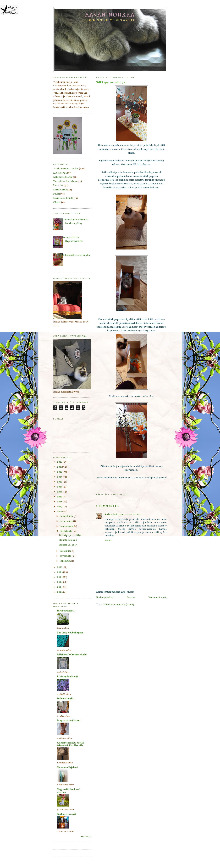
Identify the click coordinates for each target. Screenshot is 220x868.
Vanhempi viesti (158, 598)
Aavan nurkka (110, 15)
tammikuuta (67, 516)
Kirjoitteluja (60, 173)
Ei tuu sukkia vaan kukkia (76, 255)
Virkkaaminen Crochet (66, 169)
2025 (60, 587)
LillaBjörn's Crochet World (72, 655)
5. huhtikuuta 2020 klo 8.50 (126, 515)
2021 (60, 567)
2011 (60, 467)
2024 (60, 582)
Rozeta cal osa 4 (68, 540)
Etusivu (131, 598)
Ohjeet (57, 202)
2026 (60, 592)
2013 (60, 477)
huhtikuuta (66, 531)
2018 (60, 502)
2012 (60, 472)
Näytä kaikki (86, 836)
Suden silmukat (66, 699)
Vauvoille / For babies (65, 181)
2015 (60, 487)
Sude (107, 515)
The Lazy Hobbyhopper (70, 633)
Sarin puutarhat (66, 611)
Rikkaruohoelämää (67, 677)
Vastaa (108, 540)
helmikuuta (67, 521)
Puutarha (58, 186)
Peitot (57, 194)
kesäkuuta (66, 551)
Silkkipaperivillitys (70, 535)
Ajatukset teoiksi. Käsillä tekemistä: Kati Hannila (71, 744)
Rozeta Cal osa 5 (68, 545)
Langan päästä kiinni (69, 721)
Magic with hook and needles (69, 791)
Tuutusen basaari (66, 814)
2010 (60, 462)
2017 (60, 497)
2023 (60, 577)
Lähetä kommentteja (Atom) (118, 605)
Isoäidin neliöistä (63, 198)
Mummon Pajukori (67, 768)
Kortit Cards (60, 190)
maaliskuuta (67, 526)
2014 (60, 482)
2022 (60, 572)
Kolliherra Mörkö (63, 177)
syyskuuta (66, 556)
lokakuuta (66, 561)
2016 (60, 492)
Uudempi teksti (105, 598)
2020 (60, 512)
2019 (60, 507)
